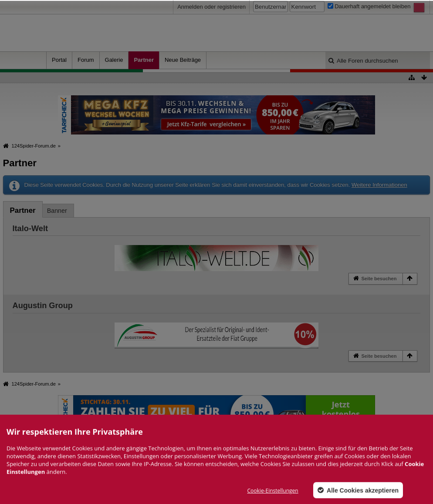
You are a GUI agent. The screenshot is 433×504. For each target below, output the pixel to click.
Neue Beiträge (183, 60)
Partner (144, 60)
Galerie (114, 60)
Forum (86, 60)
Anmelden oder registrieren (211, 7)
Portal (59, 60)
